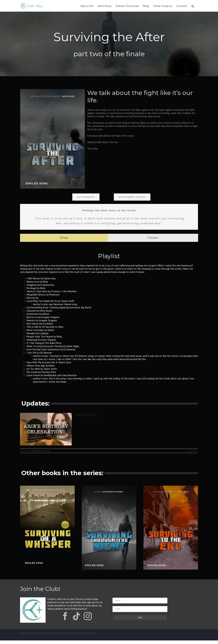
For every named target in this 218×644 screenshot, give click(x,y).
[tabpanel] (109, 317)
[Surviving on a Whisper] (47, 487)
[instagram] (88, 616)
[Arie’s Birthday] (46, 429)
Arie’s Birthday (86, 415)
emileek (26, 451)
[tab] (64, 238)
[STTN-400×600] (109, 487)
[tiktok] (76, 616)
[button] (193, 6)
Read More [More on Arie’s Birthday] (192, 451)
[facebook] (65, 616)
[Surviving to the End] (171, 487)
